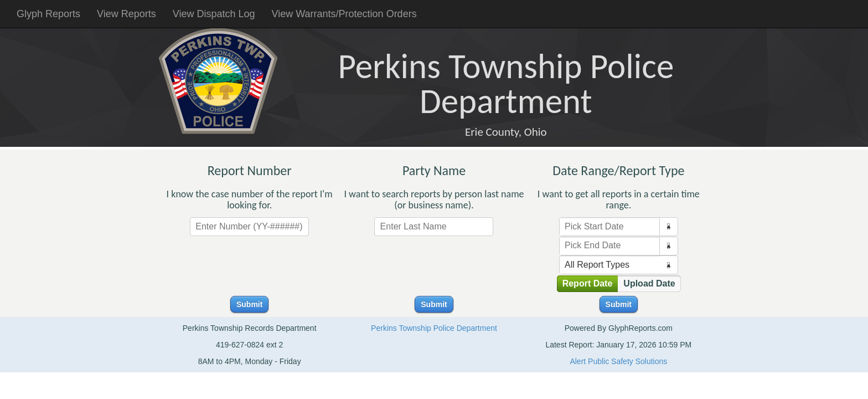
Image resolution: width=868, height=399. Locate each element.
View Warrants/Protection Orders (344, 14)
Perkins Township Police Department (434, 328)
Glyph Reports (48, 14)
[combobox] (610, 227)
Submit (249, 304)
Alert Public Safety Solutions (618, 361)
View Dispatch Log (214, 14)
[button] (668, 227)
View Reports (126, 14)
